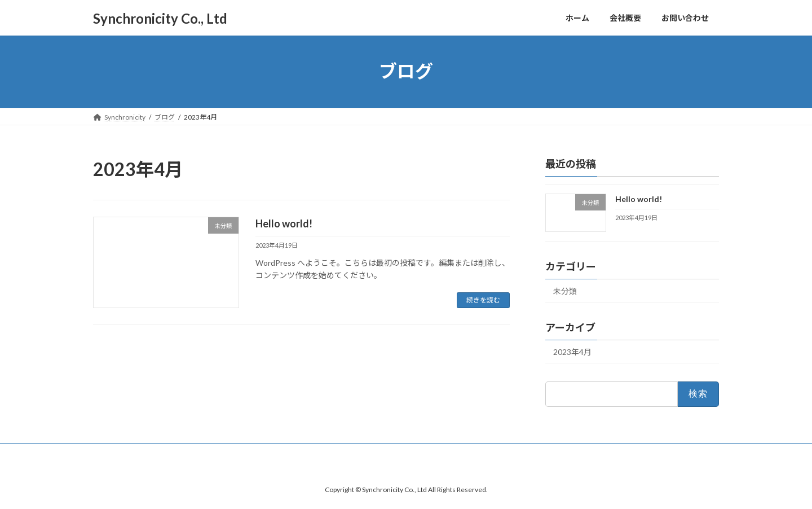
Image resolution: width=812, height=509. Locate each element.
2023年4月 (572, 352)
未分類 (565, 291)
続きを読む (483, 300)
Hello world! (284, 223)
